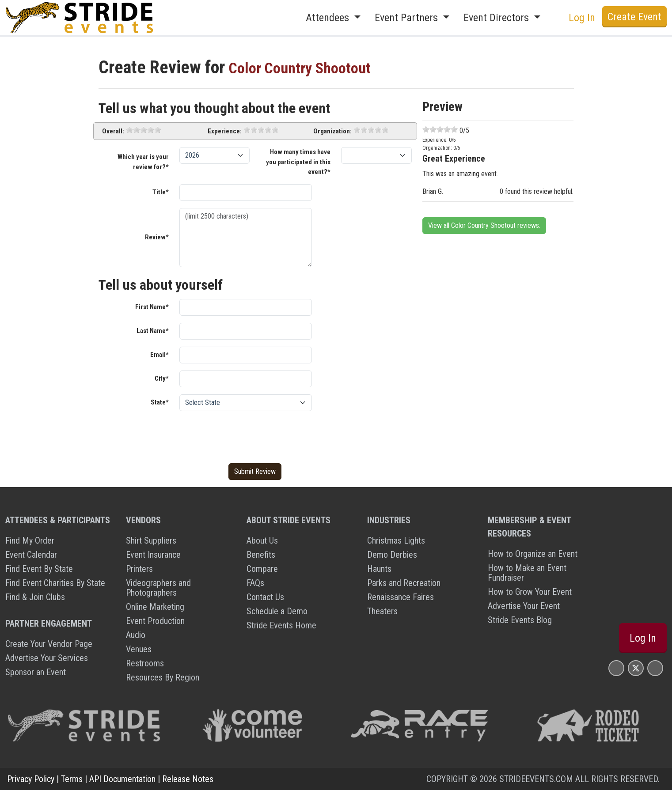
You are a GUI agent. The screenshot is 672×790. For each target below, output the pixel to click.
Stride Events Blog (520, 620)
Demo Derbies (392, 555)
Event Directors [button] (497, 18)
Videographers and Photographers (158, 588)
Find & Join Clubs (35, 597)
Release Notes (188, 779)
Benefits (261, 555)
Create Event (634, 17)
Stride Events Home (281, 625)
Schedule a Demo (277, 611)
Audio (136, 635)
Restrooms (145, 663)
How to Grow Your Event (530, 592)
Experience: (225, 131)
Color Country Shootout (311, 67)
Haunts (379, 569)
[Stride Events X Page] (636, 668)
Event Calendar (31, 555)
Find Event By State (39, 569)
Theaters (382, 611)
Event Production (155, 621)
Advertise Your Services (47, 658)
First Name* (152, 307)
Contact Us (265, 597)
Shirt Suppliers (151, 541)
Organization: (332, 131)
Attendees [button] (329, 18)
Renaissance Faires (401, 597)
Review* (157, 237)
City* (162, 378)
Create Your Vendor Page (49, 644)
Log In (582, 18)
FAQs (255, 583)
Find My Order (30, 541)
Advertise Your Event (524, 606)
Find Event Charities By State (55, 583)
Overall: (113, 131)
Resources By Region (163, 677)
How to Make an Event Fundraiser (527, 573)
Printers (139, 569)
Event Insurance (153, 555)
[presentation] (247, 435)
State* (160, 402)
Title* (161, 192)
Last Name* (153, 331)
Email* (159, 355)
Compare (262, 569)
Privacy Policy (31, 779)
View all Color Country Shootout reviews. (484, 225)
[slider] (144, 130)
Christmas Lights (396, 541)
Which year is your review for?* (143, 162)
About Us (262, 541)
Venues (139, 649)
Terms (72, 779)
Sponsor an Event (36, 672)
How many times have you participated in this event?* (298, 162)
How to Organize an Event (533, 554)
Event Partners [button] (408, 18)
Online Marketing (155, 607)
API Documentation (122, 779)
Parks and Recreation (404, 583)
